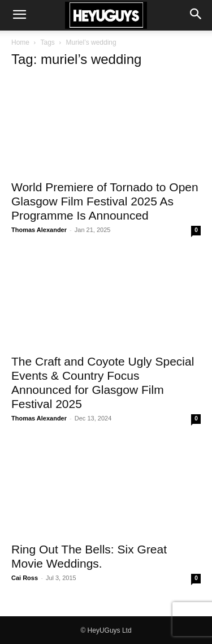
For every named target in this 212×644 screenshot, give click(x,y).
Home (20, 42)
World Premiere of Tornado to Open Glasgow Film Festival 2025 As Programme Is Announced (105, 201)
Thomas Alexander (39, 230)
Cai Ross (25, 578)
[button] (19, 15)
